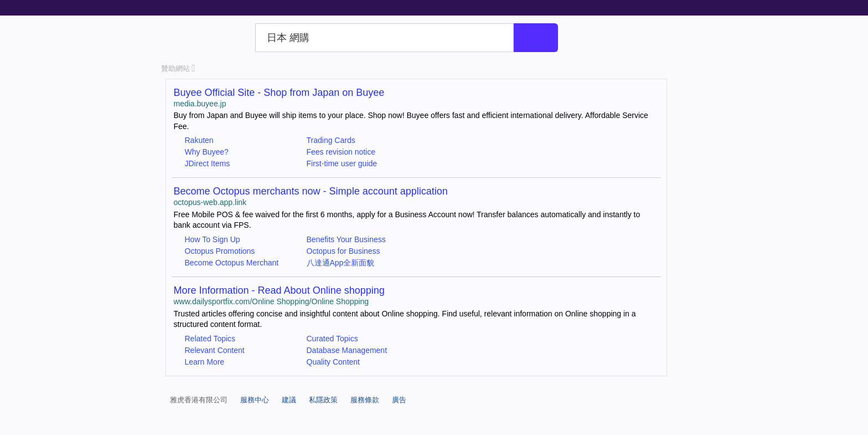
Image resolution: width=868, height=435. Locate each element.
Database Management (347, 350)
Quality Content (334, 362)
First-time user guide (342, 163)
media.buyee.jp (200, 104)
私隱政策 (323, 400)
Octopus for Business (343, 251)
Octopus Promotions (220, 251)
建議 (289, 400)
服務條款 (365, 400)
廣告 (399, 400)
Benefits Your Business (346, 239)
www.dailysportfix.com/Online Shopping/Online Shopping (272, 301)
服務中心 (255, 400)
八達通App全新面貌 (341, 263)
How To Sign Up (213, 239)
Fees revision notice (341, 152)
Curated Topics (332, 339)
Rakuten (199, 140)
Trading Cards (331, 140)
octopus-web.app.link (210, 202)
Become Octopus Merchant (232, 263)
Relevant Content (215, 350)
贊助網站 (178, 68)
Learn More (205, 362)
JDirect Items (208, 163)
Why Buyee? (207, 152)
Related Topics (210, 339)
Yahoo (206, 38)
